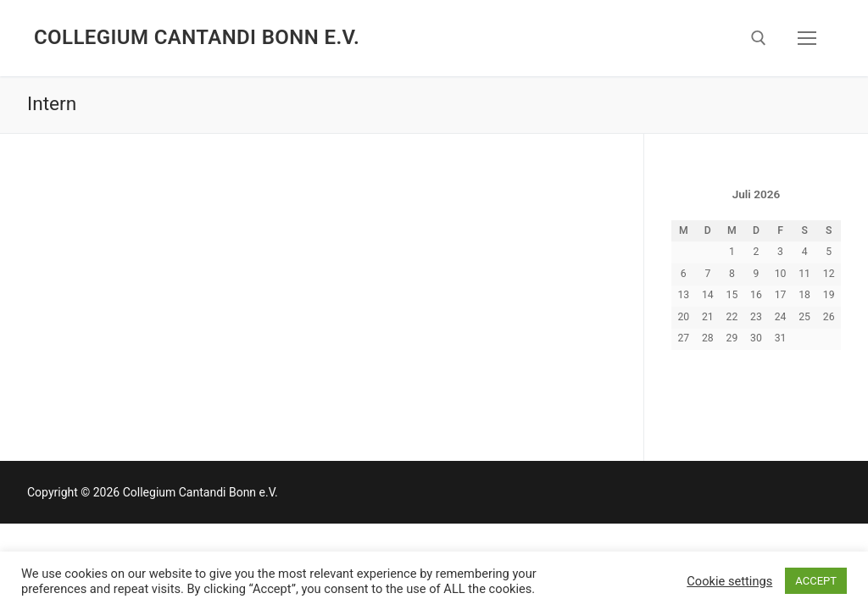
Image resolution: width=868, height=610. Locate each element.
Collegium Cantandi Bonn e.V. (197, 37)
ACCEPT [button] (816, 581)
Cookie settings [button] (729, 581)
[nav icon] (807, 38)
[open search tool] (759, 38)
